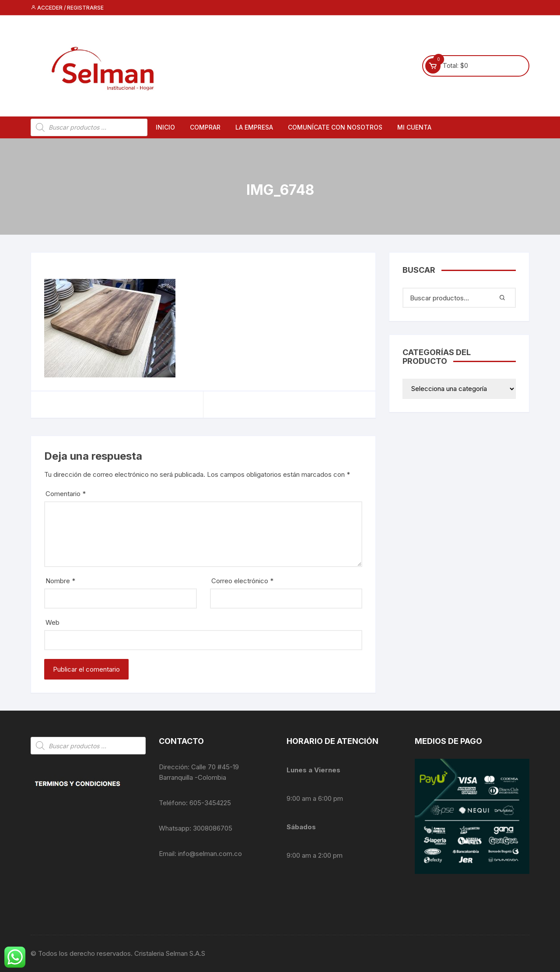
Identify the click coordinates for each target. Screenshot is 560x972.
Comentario (66, 494)
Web (52, 622)
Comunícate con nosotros (335, 127)
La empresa (254, 127)
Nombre (60, 581)
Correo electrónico (242, 581)
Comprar (205, 127)
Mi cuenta (414, 127)
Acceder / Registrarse (67, 8)
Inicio (165, 127)
